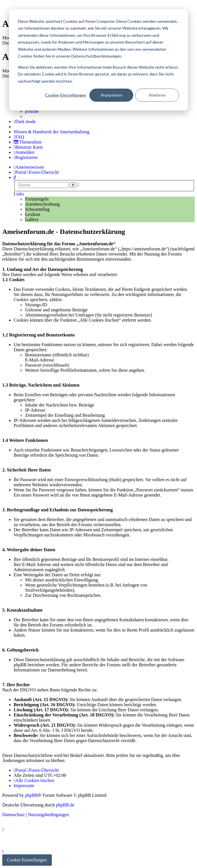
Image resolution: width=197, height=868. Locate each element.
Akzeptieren (111, 95)
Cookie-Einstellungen (65, 95)
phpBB (31, 795)
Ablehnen (157, 95)
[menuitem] (32, 111)
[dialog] (98, 60)
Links (19, 194)
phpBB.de (65, 805)
